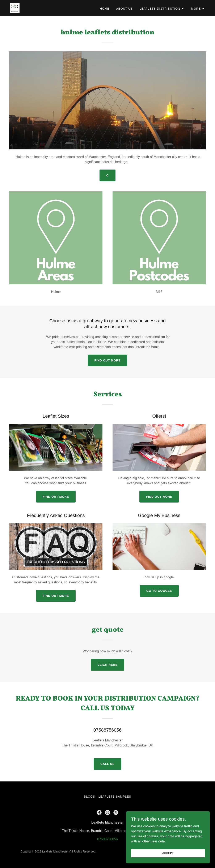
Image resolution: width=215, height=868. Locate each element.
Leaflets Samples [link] (115, 797)
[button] (162, 9)
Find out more (108, 360)
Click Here (107, 665)
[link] (15, 8)
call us (107, 764)
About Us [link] (124, 9)
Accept (168, 862)
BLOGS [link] (89, 797)
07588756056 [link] (107, 839)
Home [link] (105, 9)
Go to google (159, 591)
